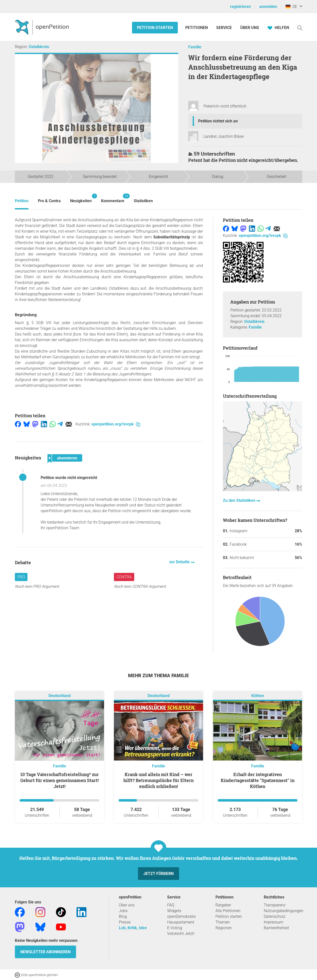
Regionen (224, 928)
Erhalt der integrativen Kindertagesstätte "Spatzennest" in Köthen (258, 780)
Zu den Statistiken (240, 500)
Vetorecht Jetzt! (181, 934)
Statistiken (143, 201)
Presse (125, 922)
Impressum (274, 922)
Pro (21, 577)
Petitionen (197, 28)
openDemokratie (181, 916)
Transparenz (275, 905)
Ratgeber (223, 905)
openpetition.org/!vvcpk (116, 424)
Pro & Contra (49, 201)
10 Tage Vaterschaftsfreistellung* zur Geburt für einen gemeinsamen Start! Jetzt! (60, 780)
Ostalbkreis (39, 47)
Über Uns (250, 28)
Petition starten (155, 28)
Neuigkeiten (81, 198)
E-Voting (175, 928)
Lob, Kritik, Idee (133, 928)
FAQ (171, 905)
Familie (195, 47)
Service (224, 28)
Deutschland (60, 696)
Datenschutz (275, 916)
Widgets (174, 911)
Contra (124, 577)
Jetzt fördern (158, 874)
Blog (123, 916)
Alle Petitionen (228, 911)
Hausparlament (181, 922)
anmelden (268, 7)
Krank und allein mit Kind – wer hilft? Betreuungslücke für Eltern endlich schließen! (158, 780)
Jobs (123, 911)
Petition (22, 201)
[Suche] (300, 28)
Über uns (127, 905)
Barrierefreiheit (276, 928)
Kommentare (113, 198)
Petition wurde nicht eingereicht (69, 478)
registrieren (240, 7)
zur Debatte (180, 562)
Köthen (258, 696)
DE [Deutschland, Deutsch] (291, 7)
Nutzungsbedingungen (284, 911)
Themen (223, 922)
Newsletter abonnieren (45, 952)
